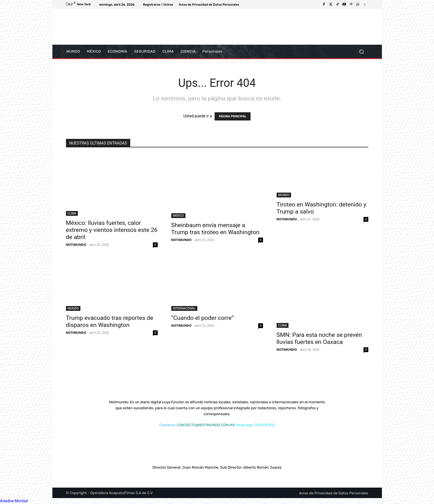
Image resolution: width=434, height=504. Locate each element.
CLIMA (72, 213)
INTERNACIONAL (184, 308)
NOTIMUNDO (76, 245)
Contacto (167, 425)
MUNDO (284, 195)
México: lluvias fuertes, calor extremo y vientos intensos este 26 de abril (112, 230)
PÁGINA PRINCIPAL (233, 116)
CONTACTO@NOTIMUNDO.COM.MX (206, 425)
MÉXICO (178, 216)
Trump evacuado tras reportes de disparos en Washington (110, 321)
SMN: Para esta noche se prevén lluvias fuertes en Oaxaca (319, 338)
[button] (362, 52)
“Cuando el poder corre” (203, 318)
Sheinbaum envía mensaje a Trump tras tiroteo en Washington (215, 229)
